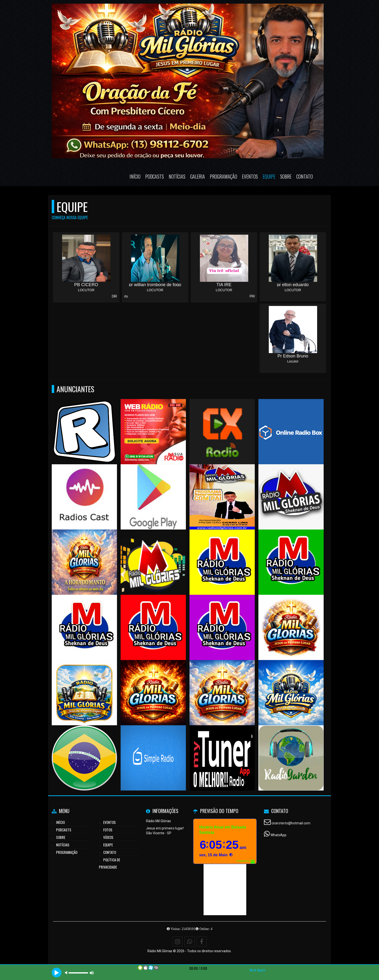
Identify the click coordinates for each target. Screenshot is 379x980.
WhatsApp (278, 835)
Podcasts (155, 176)
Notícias (177, 176)
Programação (223, 176)
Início (135, 176)
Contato (305, 176)
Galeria (198, 176)
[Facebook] (202, 942)
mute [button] (67, 973)
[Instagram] (177, 942)
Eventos (250, 176)
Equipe (269, 176)
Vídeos (108, 837)
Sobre (286, 176)
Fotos (108, 830)
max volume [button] (92, 973)
